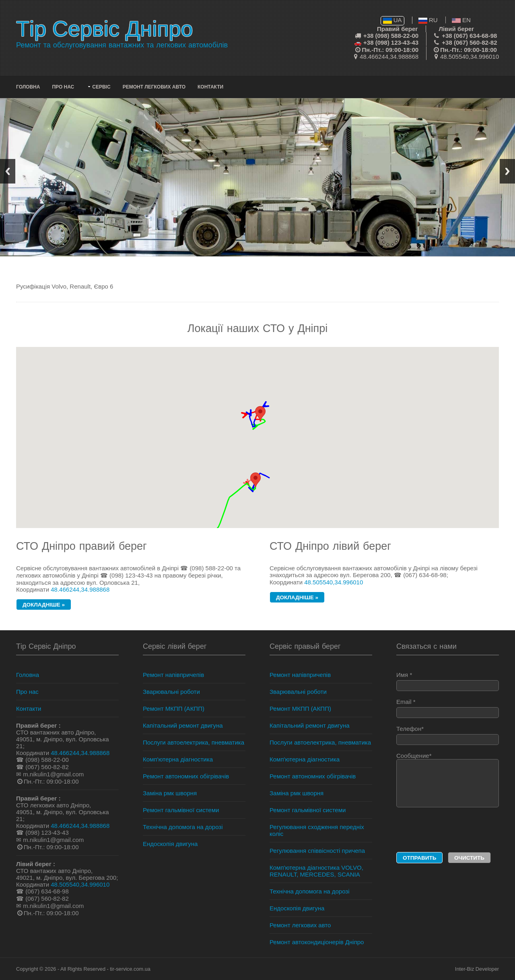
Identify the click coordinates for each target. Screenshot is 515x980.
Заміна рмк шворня (170, 793)
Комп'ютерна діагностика (178, 759)
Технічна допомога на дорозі (183, 827)
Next (507, 171)
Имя (448, 681)
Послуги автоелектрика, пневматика (194, 742)
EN (461, 20)
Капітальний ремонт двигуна (183, 725)
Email (448, 708)
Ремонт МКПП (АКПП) (174, 709)
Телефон (448, 735)
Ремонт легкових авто (154, 87)
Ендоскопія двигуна (170, 844)
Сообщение (448, 780)
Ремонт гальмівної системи (181, 810)
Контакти (210, 87)
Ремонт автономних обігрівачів (186, 776)
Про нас (63, 87)
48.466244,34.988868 (389, 57)
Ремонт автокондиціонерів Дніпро (317, 942)
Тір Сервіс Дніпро (104, 29)
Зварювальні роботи (171, 692)
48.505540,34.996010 (470, 57)
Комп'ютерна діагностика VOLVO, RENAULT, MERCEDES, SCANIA (316, 871)
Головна (28, 87)
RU (428, 20)
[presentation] (445, 830)
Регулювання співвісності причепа (317, 851)
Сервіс (101, 87)
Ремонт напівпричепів (173, 675)
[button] (255, 480)
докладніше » (44, 605)
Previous (8, 171)
